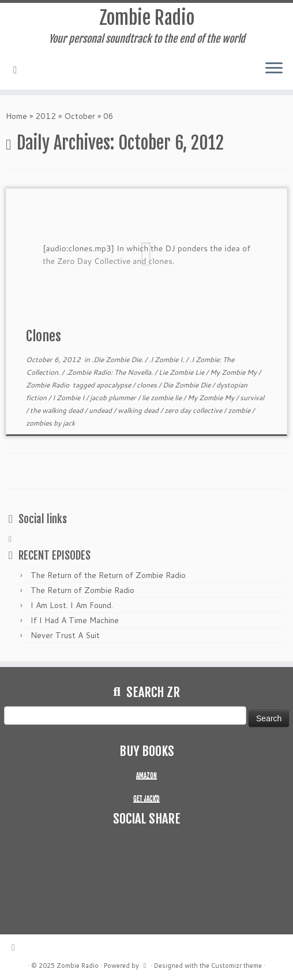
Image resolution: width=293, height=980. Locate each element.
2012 (46, 116)
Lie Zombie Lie (182, 372)
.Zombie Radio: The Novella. (110, 372)
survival (252, 398)
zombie (240, 410)
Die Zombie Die (187, 385)
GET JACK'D (146, 799)
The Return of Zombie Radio (82, 590)
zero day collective (194, 410)
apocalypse (114, 385)
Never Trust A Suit (65, 635)
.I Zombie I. (167, 359)
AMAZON (146, 776)
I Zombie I (69, 398)
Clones (44, 336)
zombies (40, 423)
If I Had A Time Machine (75, 620)
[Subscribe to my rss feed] (19, 69)
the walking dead (57, 410)
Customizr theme (236, 966)
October (80, 116)
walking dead (139, 410)
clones (148, 385)
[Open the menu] (274, 69)
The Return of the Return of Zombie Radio (108, 575)
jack (69, 423)
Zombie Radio (147, 18)
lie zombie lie (163, 398)
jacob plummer (114, 398)
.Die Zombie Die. (118, 359)
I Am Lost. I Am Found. (72, 605)
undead (101, 410)
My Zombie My (234, 372)
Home (16, 116)
